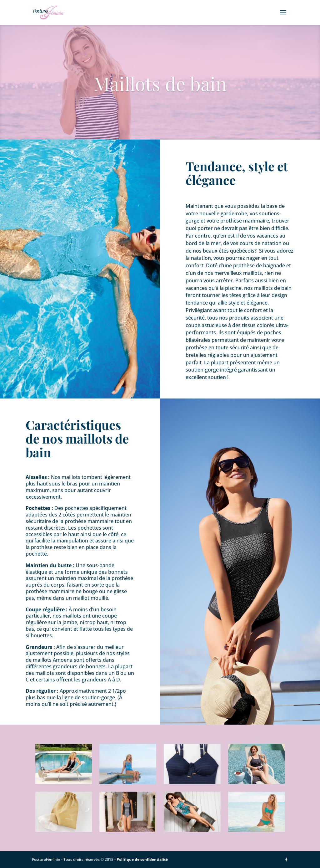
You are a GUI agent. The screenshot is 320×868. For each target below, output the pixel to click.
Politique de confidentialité (142, 859)
